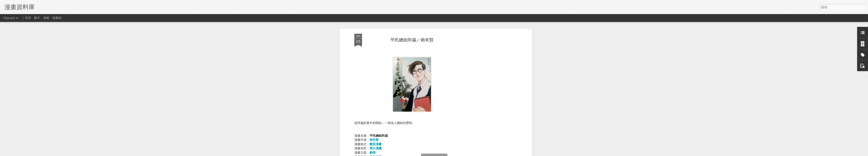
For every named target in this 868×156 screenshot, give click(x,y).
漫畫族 (57, 18)
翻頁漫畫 (376, 144)
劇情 (373, 153)
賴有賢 (374, 140)
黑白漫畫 (376, 148)
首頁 (28, 18)
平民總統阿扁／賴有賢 (412, 40)
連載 (46, 18)
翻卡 (37, 18)
